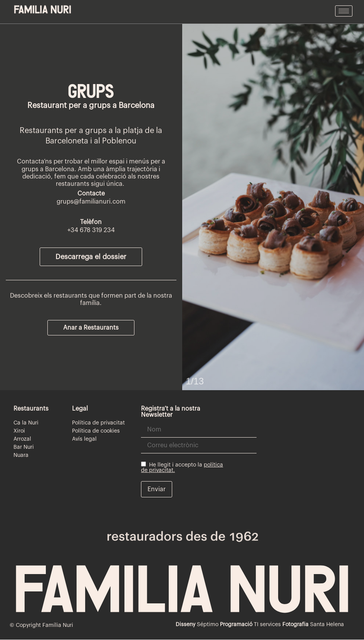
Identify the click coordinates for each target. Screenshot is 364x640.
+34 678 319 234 (91, 230)
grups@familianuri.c (86, 202)
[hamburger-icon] (344, 11)
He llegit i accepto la (182, 467)
